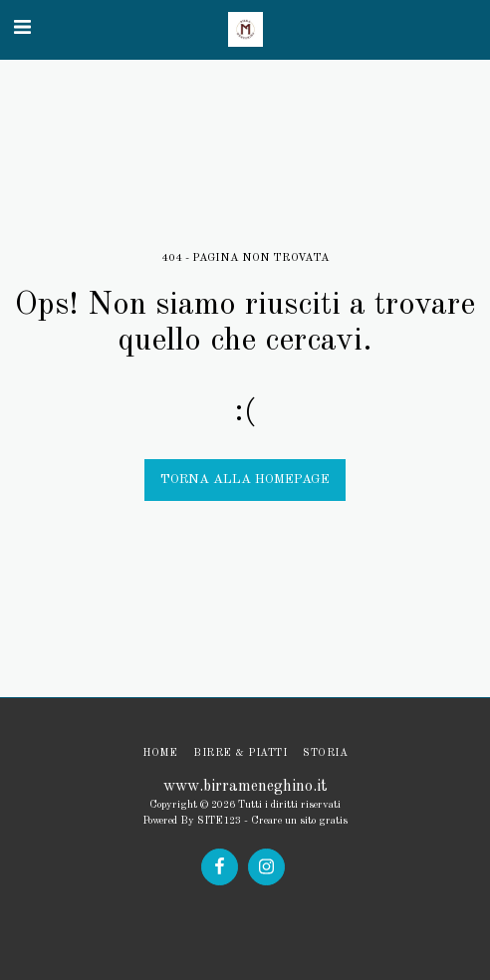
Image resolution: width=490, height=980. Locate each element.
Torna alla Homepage (245, 480)
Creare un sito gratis (299, 821)
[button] (22, 29)
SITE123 (219, 821)
